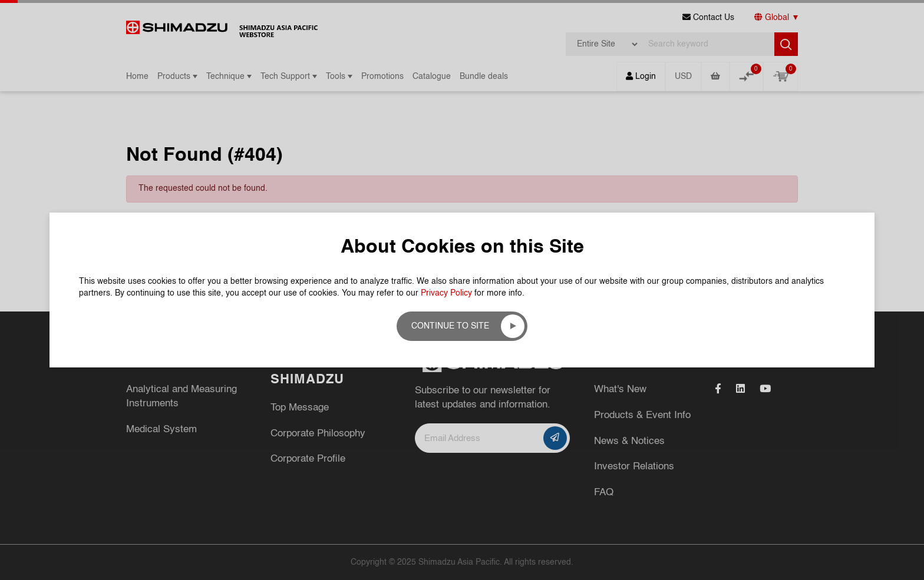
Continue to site (450, 326)
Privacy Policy (446, 293)
